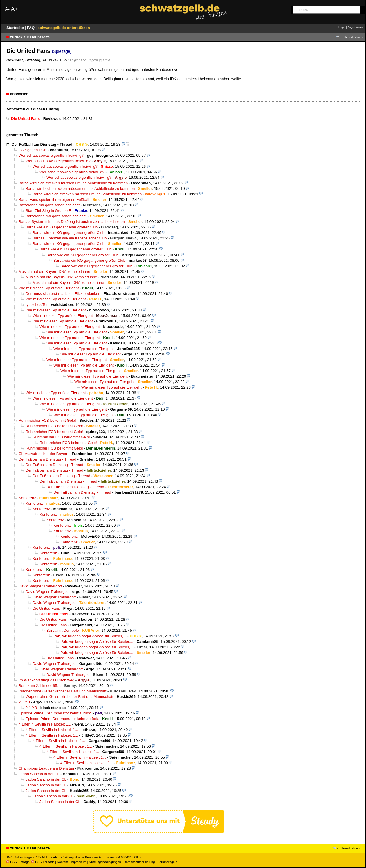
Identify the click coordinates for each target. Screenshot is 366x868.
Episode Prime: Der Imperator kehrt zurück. (55, 713)
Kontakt (62, 862)
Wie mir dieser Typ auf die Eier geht (49, 288)
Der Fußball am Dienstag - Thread (42, 144)
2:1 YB (24, 702)
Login (342, 27)
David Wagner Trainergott (40, 586)
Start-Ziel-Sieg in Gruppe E (48, 211)
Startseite (16, 28)
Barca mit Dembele (63, 630)
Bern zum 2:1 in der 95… (40, 686)
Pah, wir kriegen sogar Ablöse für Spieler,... (90, 636)
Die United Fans (46, 608)
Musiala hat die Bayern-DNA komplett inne (54, 271)
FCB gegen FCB (33, 150)
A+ (14, 9)
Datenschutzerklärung (139, 862)
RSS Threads (43, 862)
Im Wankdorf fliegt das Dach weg (46, 680)
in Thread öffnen (351, 37)
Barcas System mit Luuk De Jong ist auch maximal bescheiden (72, 222)
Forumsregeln (167, 862)
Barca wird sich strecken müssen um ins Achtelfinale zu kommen (73, 183)
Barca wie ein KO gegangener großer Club (62, 227)
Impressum (79, 862)
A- (7, 9)
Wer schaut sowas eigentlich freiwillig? (51, 155)
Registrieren (355, 27)
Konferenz (27, 498)
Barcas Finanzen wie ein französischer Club (70, 238)
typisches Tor (37, 305)
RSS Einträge (18, 862)
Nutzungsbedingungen (105, 862)
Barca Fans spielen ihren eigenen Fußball (54, 200)
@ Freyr (105, 60)
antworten (19, 94)
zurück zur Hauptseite (30, 37)
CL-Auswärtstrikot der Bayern (43, 454)
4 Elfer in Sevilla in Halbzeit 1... (45, 724)
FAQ (31, 28)
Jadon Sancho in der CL (39, 774)
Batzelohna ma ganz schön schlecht (49, 205)
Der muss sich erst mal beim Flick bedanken (63, 294)
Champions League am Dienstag (46, 768)
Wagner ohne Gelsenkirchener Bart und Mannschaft (62, 691)
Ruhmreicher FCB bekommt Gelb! (47, 420)
